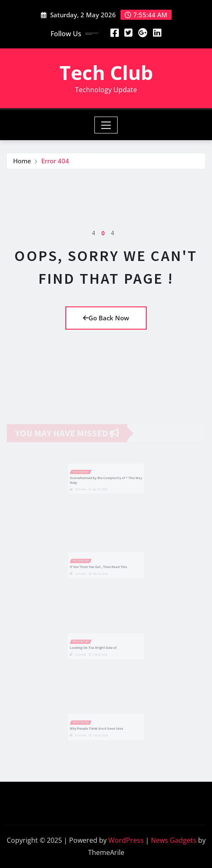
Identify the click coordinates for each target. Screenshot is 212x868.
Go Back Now (106, 318)
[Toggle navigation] (106, 125)
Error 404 (55, 161)
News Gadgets (174, 840)
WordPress (126, 840)
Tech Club (106, 72)
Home (22, 161)
